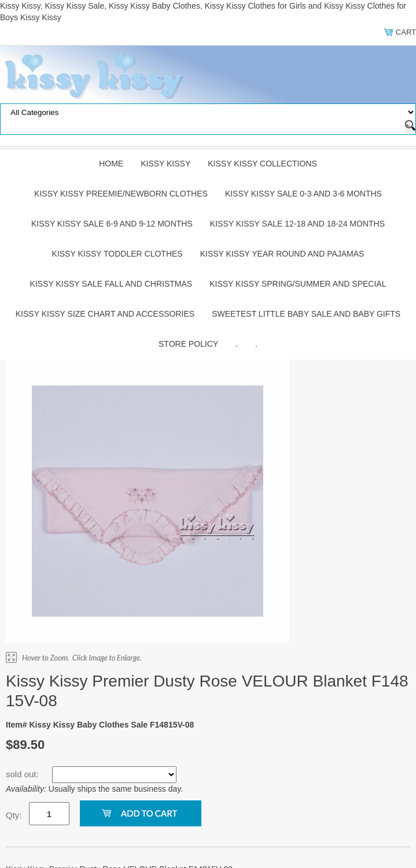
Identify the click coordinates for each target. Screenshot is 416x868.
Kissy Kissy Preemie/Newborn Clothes (121, 194)
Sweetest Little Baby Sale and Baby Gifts (306, 314)
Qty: (14, 815)
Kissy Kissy (165, 164)
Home (111, 164)
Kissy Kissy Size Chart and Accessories (105, 314)
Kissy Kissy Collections (262, 164)
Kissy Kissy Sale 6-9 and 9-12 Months (112, 224)
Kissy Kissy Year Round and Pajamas (282, 254)
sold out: (23, 774)
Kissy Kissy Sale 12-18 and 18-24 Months (297, 224)
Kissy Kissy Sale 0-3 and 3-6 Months (303, 194)
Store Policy (188, 344)
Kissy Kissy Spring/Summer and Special (298, 284)
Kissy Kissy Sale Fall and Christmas (111, 284)
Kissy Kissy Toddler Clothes (117, 254)
